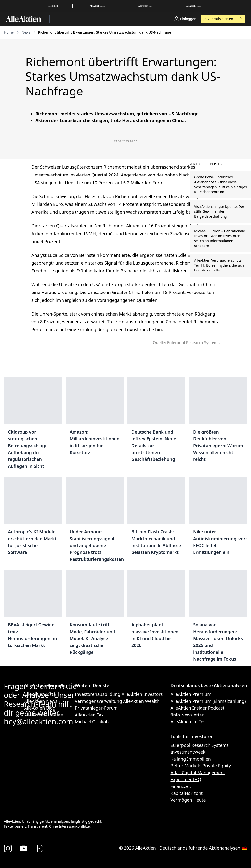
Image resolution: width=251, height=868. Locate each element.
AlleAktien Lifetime (44, 715)
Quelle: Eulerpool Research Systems (186, 343)
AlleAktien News (41, 701)
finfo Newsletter (187, 715)
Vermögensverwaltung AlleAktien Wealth (117, 701)
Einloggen (185, 19)
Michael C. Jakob (92, 722)
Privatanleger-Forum (96, 708)
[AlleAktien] (24, 19)
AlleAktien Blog (40, 708)
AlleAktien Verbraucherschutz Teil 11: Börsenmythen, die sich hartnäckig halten (219, 265)
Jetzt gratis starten (223, 19)
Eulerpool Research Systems (200, 745)
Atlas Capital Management (198, 773)
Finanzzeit (181, 786)
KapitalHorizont (187, 793)
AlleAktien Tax (89, 715)
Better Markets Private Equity (201, 766)
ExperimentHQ (186, 779)
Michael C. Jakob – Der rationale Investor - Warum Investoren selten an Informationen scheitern (220, 238)
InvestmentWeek (188, 752)
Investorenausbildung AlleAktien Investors (119, 694)
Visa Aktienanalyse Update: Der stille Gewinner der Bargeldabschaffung (219, 211)
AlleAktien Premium (191, 694)
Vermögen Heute (188, 800)
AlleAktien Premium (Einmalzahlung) (208, 701)
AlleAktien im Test (189, 722)
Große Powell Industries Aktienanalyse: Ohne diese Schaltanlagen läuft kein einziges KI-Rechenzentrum (220, 184)
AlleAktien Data (40, 694)
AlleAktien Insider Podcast (198, 708)
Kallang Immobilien (191, 759)
